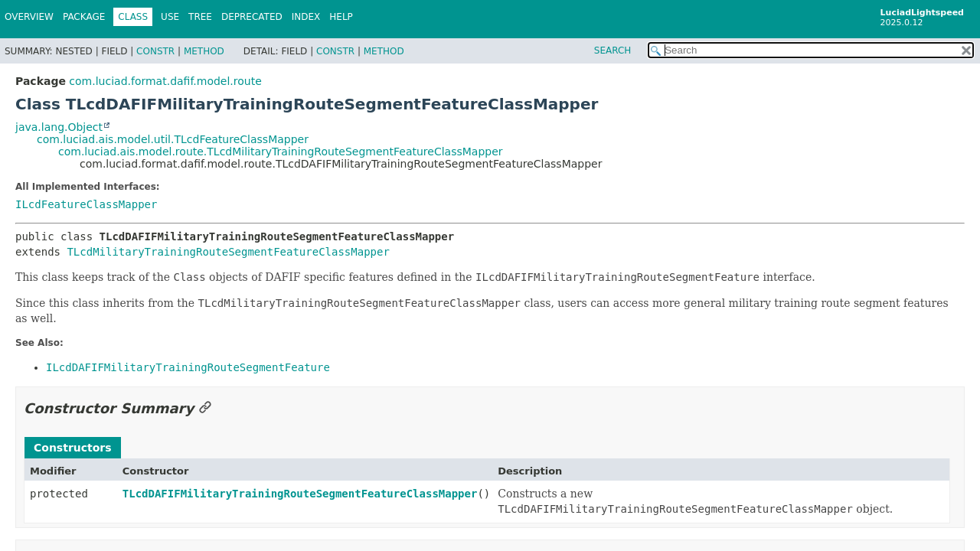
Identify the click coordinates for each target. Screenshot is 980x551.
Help (341, 17)
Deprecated (252, 17)
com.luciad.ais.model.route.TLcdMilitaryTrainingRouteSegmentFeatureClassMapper (281, 152)
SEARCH (613, 51)
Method (204, 51)
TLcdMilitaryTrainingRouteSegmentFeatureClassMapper (228, 252)
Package (84, 17)
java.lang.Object (59, 127)
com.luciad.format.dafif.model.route (165, 81)
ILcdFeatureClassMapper (86, 204)
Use (170, 17)
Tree (200, 17)
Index (306, 17)
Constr (155, 51)
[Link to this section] (205, 408)
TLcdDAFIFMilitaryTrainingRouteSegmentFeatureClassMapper (300, 494)
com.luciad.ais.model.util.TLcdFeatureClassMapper (173, 139)
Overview (29, 17)
